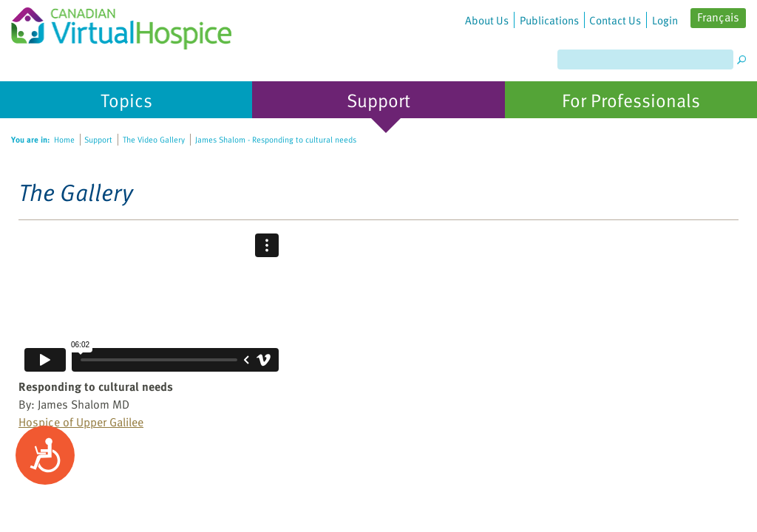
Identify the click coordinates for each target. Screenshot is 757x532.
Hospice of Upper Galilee (81, 422)
